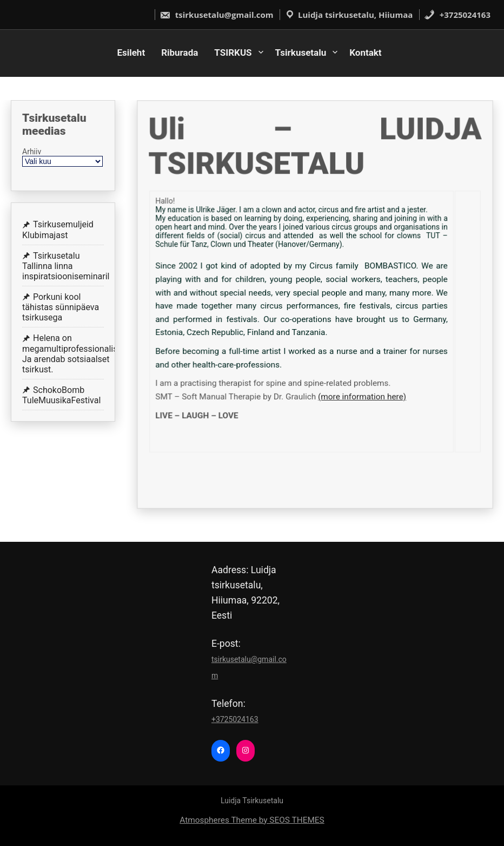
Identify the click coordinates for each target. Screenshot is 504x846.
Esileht (131, 53)
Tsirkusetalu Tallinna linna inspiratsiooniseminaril (66, 266)
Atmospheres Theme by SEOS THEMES (252, 820)
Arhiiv (32, 152)
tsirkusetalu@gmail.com (217, 15)
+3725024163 (457, 15)
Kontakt (365, 53)
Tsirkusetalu (301, 53)
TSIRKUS (233, 53)
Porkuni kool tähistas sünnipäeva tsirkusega (61, 307)
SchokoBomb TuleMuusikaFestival (61, 395)
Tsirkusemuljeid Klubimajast (58, 229)
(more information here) (361, 395)
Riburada (180, 53)
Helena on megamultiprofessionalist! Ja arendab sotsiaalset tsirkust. (72, 354)
